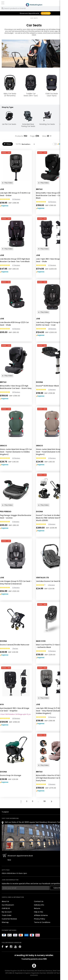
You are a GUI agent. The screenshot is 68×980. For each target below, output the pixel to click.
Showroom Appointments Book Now (20, 858)
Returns (37, 908)
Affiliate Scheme (41, 915)
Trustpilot (5, 812)
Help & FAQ (39, 912)
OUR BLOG (6, 908)
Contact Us (39, 901)
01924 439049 (7, 873)
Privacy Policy (40, 919)
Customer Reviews (9, 919)
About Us (5, 901)
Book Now (46, 13)
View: (44, 136)
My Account (7, 912)
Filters (8, 144)
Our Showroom (8, 905)
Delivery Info (39, 905)
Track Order (7, 915)
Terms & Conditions (42, 922)
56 (45, 801)
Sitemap (5, 922)
